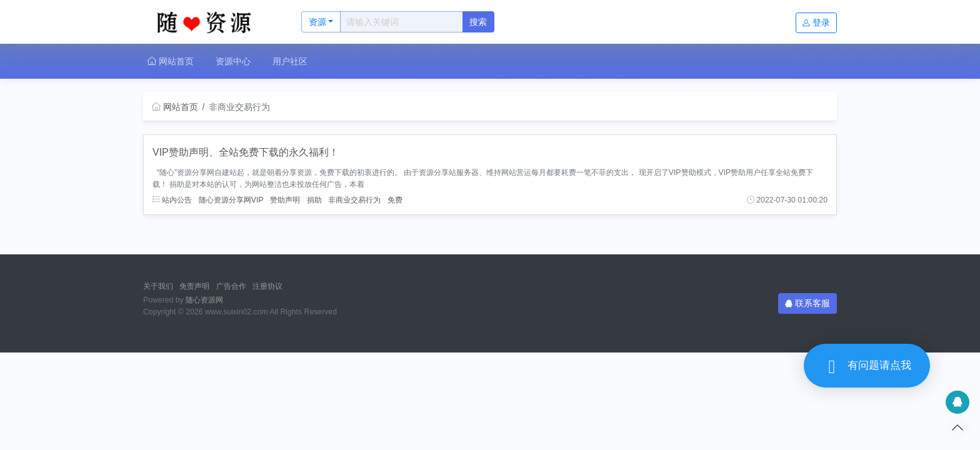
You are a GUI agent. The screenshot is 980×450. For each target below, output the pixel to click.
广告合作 (231, 286)
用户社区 (290, 61)
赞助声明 (285, 200)
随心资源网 (204, 300)
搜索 (478, 22)
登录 (816, 22)
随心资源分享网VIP (231, 200)
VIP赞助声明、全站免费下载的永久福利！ (246, 152)
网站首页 (171, 61)
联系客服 (807, 303)
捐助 (314, 200)
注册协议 (267, 286)
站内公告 (172, 200)
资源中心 (233, 61)
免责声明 (194, 286)
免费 (395, 200)
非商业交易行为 (354, 200)
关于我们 (158, 286)
